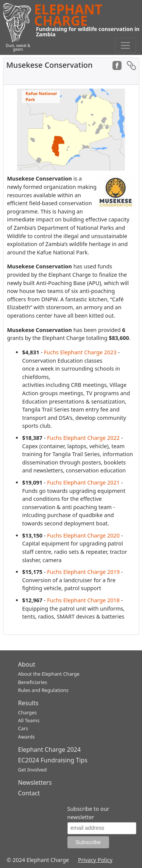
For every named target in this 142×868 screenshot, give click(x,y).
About (27, 664)
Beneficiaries (33, 682)
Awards (27, 737)
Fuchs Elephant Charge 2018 (83, 600)
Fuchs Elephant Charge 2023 (80, 352)
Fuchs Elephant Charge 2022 (83, 438)
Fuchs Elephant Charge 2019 (83, 572)
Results (28, 703)
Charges (28, 712)
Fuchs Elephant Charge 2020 (83, 535)
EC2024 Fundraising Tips (53, 760)
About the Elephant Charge (49, 674)
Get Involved (33, 770)
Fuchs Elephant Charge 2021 (83, 482)
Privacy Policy (95, 860)
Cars (23, 728)
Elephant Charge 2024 (50, 750)
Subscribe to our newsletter (88, 813)
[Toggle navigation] (125, 45)
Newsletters (35, 782)
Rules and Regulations (43, 690)
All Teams (29, 720)
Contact (29, 793)
